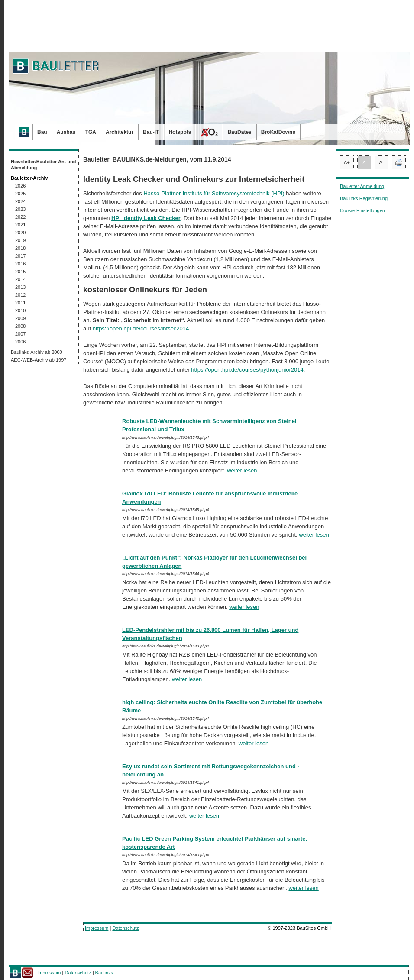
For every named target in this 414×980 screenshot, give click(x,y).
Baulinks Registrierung (364, 198)
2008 (20, 326)
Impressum (97, 928)
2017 (20, 256)
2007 (20, 334)
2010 (20, 310)
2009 (20, 318)
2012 (20, 295)
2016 (20, 264)
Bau (42, 132)
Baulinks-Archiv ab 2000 (37, 352)
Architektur (120, 132)
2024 (20, 201)
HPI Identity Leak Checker (146, 218)
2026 (20, 186)
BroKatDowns (278, 132)
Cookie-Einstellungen (362, 210)
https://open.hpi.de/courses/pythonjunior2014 (247, 370)
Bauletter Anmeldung (362, 186)
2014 (20, 279)
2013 (20, 287)
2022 (20, 217)
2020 (20, 233)
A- (382, 162)
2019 (20, 240)
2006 (20, 342)
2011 (20, 303)
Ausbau (66, 132)
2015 (20, 272)
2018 (20, 248)
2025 (20, 194)
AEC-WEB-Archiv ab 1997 (39, 360)
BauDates (239, 132)
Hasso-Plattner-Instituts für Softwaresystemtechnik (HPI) (214, 193)
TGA (91, 132)
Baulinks (104, 973)
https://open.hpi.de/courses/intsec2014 (141, 328)
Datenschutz (125, 928)
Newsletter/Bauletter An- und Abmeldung (44, 165)
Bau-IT (151, 132)
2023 (20, 209)
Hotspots (180, 132)
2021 (20, 225)
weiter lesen (242, 471)
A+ (347, 162)
